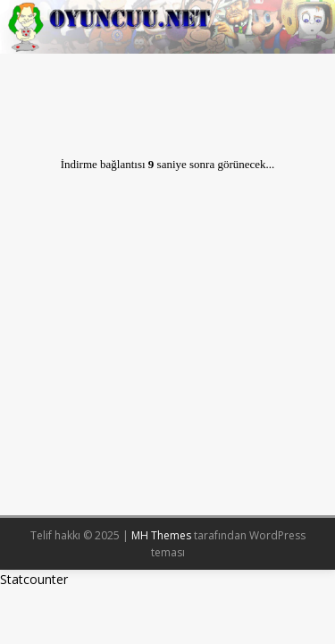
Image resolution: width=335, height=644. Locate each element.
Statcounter (34, 579)
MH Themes (161, 535)
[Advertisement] (167, 341)
